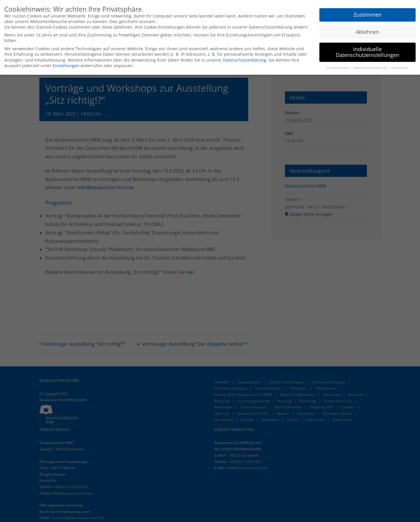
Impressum (400, 67)
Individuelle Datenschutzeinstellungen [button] (367, 52)
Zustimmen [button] (367, 14)
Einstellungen (66, 65)
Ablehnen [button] (367, 32)
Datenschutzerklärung (245, 60)
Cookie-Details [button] (338, 67)
